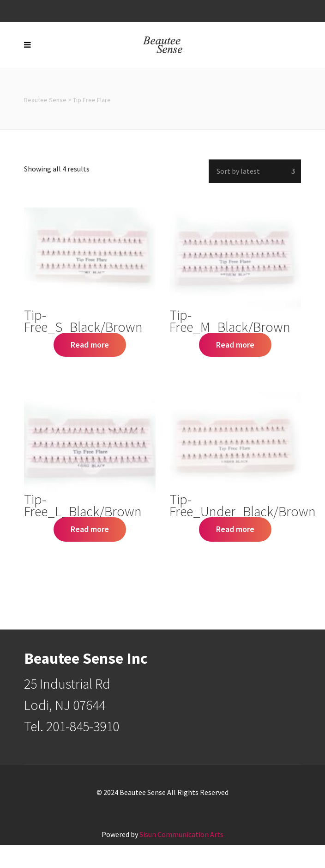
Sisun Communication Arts (181, 834)
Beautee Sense (45, 100)
